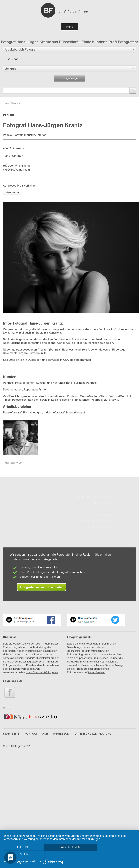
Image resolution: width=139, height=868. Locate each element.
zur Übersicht (14, 103)
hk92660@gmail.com (16, 170)
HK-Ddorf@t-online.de (17, 166)
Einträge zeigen (69, 78)
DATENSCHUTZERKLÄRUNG (93, 734)
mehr (24, 854)
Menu (69, 27)
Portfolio (9, 115)
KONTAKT (31, 734)
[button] (70, 50)
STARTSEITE (11, 734)
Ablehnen (24, 847)
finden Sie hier (96, 673)
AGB (45, 734)
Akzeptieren (70, 847)
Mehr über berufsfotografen (42, 673)
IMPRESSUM (61, 734)
